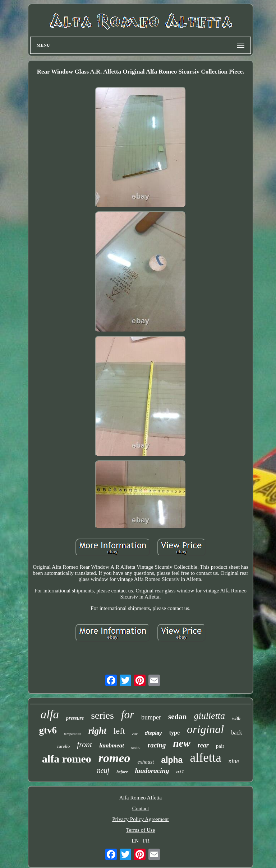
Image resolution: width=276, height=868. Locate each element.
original (205, 729)
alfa (50, 714)
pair (220, 746)
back (236, 733)
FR (146, 841)
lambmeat (112, 745)
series (102, 715)
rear (203, 745)
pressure (75, 718)
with (236, 718)
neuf (103, 770)
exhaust (146, 762)
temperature (73, 734)
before (122, 772)
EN (135, 841)
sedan (177, 717)
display (153, 733)
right (97, 731)
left (119, 731)
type (174, 733)
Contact (141, 808)
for (128, 715)
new (181, 743)
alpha (172, 760)
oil (180, 772)
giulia (136, 747)
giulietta (209, 716)
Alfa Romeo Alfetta (141, 798)
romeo (114, 758)
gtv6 (48, 730)
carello (63, 746)
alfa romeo (67, 759)
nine (234, 761)
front (84, 744)
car (135, 734)
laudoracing (152, 771)
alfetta (205, 758)
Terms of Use (141, 830)
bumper (151, 717)
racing (157, 745)
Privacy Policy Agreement (140, 819)
